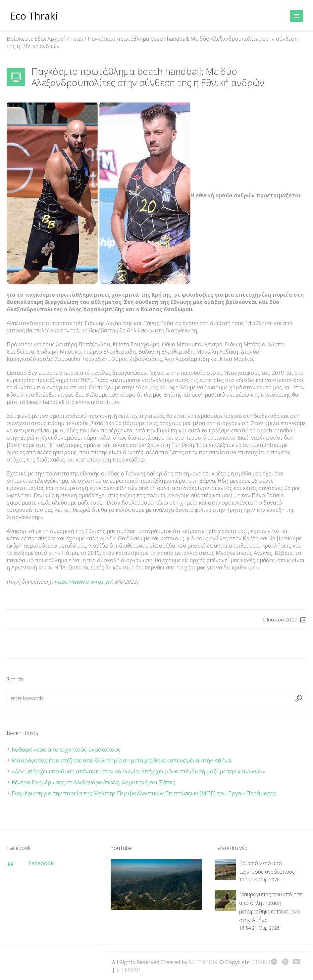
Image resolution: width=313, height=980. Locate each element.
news (77, 39)
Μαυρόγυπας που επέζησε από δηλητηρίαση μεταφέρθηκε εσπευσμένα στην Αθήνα (122, 760)
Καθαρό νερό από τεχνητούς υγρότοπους (66, 749)
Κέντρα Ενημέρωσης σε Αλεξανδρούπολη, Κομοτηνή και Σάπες (93, 782)
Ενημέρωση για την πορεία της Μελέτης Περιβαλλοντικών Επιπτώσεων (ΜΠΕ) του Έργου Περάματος (144, 793)
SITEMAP (128, 970)
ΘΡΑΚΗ (34, 17)
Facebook (41, 863)
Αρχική (56, 39)
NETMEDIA (203, 962)
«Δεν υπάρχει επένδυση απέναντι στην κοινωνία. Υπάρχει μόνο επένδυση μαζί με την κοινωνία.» (139, 771)
